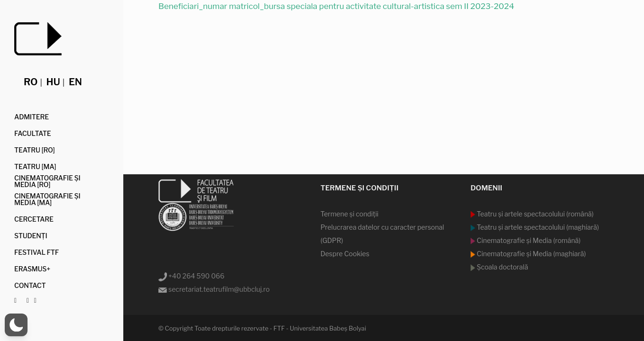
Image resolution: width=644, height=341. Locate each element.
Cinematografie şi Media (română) (528, 240)
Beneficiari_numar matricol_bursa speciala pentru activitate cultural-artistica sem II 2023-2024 (336, 6)
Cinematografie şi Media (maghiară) (530, 254)
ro (31, 82)
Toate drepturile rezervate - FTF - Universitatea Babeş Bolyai (280, 328)
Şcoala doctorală (501, 267)
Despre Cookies (345, 254)
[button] (16, 325)
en (75, 82)
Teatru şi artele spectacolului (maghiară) (537, 227)
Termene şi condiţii (350, 214)
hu (53, 82)
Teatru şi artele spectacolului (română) (534, 214)
